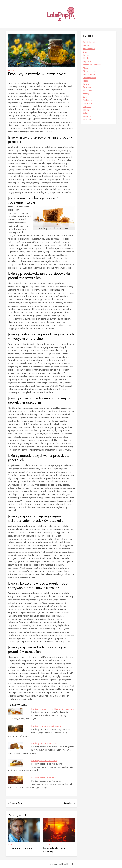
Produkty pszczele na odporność (46, 726)
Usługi (86, 113)
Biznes (86, 45)
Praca (86, 81)
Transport (87, 103)
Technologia (89, 100)
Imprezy (87, 62)
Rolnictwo (87, 90)
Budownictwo (89, 49)
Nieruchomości (90, 74)
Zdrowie (12, 70)
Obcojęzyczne (90, 78)
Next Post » (69, 803)
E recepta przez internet (20, 848)
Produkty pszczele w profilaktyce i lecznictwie (53, 709)
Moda (86, 68)
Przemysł (87, 87)
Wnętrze (87, 116)
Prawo (86, 84)
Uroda (86, 110)
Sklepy (86, 94)
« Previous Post (15, 803)
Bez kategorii (89, 42)
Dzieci (86, 52)
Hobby (86, 58)
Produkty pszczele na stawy (44, 778)
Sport (86, 97)
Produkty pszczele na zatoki (44, 761)
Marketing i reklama (92, 65)
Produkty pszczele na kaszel (44, 743)
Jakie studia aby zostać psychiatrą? (55, 850)
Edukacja (87, 55)
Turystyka (87, 107)
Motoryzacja (89, 71)
